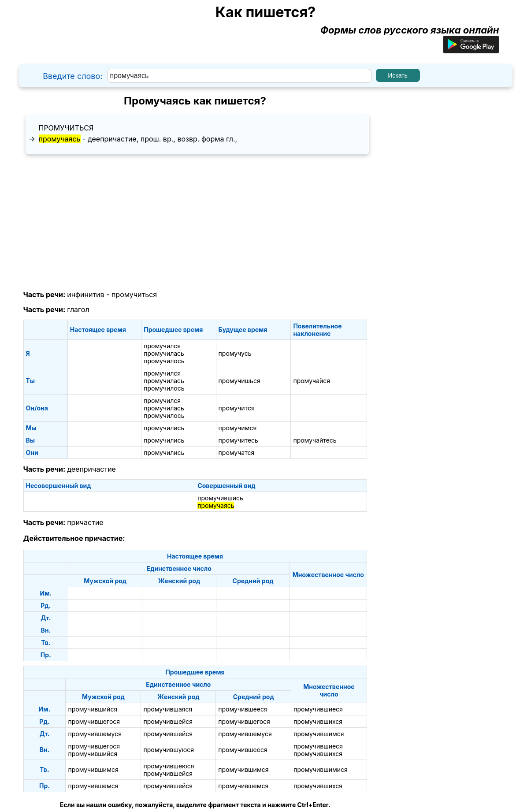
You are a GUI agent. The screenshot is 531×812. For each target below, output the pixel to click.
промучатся (237, 453)
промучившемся (93, 786)
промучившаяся (168, 709)
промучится (237, 408)
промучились (164, 428)
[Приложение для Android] (471, 50)
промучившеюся (169, 766)
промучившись (220, 498)
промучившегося (94, 721)
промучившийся (93, 709)
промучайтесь (315, 440)
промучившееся (243, 709)
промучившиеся (318, 709)
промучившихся (318, 721)
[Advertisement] (195, 223)
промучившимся (319, 734)
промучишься (240, 381)
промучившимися (321, 769)
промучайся (312, 381)
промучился (162, 346)
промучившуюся (169, 750)
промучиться (66, 128)
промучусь (235, 353)
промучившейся (168, 721)
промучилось (164, 361)
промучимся (238, 428)
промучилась (164, 353)
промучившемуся (95, 734)
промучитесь (238, 440)
